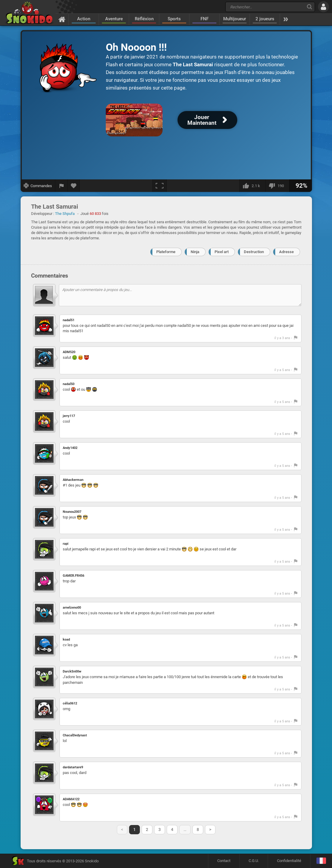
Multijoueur (235, 19)
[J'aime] (252, 186)
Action (84, 19)
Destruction (254, 252)
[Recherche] (309, 7)
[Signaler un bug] (62, 186)
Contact (224, 861)
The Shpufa (65, 214)
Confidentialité (289, 861)
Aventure (114, 19)
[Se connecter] (323, 7)
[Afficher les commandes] (38, 186)
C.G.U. (254, 861)
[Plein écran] (160, 186)
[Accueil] (62, 19)
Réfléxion (144, 19)
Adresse (286, 252)
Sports (174, 19)
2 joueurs (265, 19)
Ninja (195, 252)
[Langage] (321, 861)
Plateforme (166, 252)
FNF (205, 19)
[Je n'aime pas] (277, 186)
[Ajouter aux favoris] (74, 186)
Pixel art (222, 252)
